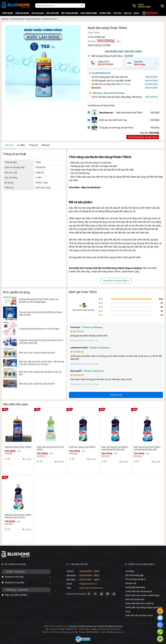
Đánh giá (46, 145)
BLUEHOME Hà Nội (101, 73)
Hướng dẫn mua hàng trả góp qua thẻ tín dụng (144, 609)
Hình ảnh (9, 145)
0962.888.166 (151, 97)
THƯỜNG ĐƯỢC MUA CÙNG (101, 105)
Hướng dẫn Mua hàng (135, 587)
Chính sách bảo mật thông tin (139, 591)
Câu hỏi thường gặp (134, 575)
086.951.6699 (85, 580)
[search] (83, 6)
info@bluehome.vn (88, 584)
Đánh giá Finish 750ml (83, 292)
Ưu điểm (21, 145)
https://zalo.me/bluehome (91, 588)
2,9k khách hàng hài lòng (83, 310)
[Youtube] (101, 594)
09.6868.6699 (151, 84)
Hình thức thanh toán (135, 599)
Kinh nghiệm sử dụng (16, 292)
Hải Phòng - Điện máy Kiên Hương (108, 93)
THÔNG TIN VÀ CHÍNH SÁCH (141, 564)
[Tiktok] (114, 594)
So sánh (28, 459)
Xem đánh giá (98, 37)
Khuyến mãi (131, 583)
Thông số (33, 145)
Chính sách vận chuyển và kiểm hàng (142, 595)
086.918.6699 (151, 77)
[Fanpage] (89, 594)
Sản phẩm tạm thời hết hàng (123, 52)
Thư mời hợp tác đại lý (135, 579)
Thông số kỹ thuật (14, 154)
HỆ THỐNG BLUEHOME (15, 564)
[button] (78, 28)
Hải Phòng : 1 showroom (17, 590)
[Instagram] (108, 594)
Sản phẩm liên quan (15, 404)
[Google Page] (95, 594)
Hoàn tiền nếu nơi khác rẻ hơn (139, 615)
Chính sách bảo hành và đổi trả (139, 603)
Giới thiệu (130, 571)
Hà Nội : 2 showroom (15, 572)
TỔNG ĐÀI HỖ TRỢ (79, 564)
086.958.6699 (151, 81)
